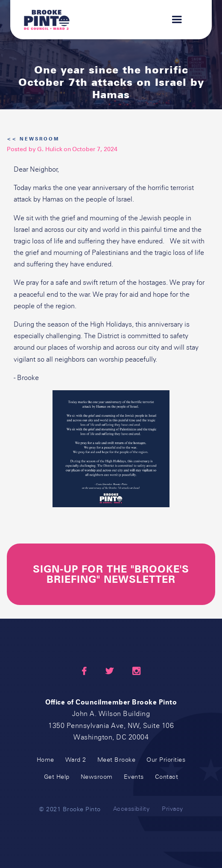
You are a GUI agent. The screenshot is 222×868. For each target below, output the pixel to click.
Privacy (172, 809)
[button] (173, 20)
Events (134, 777)
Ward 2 (76, 760)
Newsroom (97, 777)
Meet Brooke (117, 760)
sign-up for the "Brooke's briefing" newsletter (111, 574)
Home (45, 760)
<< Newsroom (33, 139)
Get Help (57, 777)
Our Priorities (166, 760)
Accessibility (131, 809)
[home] (47, 20)
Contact (167, 777)
